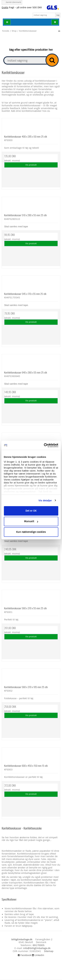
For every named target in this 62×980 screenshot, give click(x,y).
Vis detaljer (45, 500)
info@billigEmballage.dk (37, 948)
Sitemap (49, 951)
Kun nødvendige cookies (31, 532)
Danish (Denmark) (12, 2)
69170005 (39, 945)
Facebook (25, 955)
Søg (58, 15)
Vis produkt (31, 165)
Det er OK (31, 511)
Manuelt (31, 521)
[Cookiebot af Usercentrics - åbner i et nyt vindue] (44, 445)
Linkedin (38, 955)
